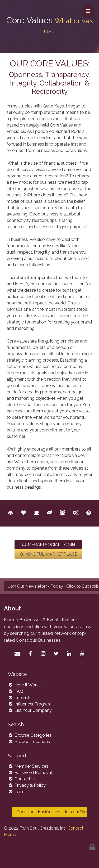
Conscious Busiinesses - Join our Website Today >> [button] (52, 812)
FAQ (16, 691)
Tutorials (20, 698)
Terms (17, 792)
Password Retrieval (30, 773)
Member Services (28, 766)
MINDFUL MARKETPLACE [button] (48, 554)
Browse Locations (29, 742)
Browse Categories (30, 735)
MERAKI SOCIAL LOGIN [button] (48, 545)
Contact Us (22, 779)
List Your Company (30, 710)
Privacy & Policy (27, 785)
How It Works (24, 685)
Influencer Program (30, 704)
